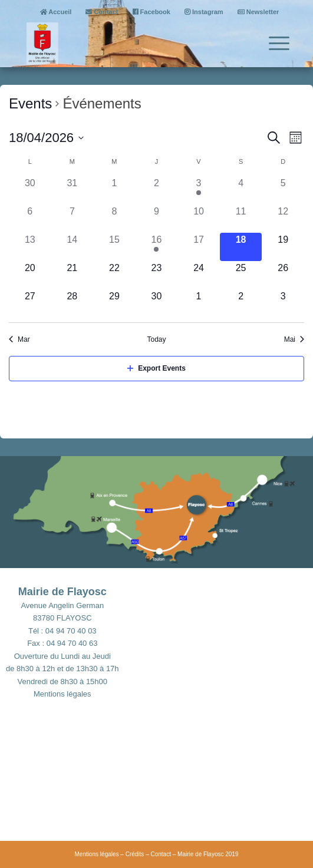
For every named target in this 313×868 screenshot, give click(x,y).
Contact (102, 12)
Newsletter (258, 12)
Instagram (204, 12)
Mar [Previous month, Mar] (19, 339)
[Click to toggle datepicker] (46, 138)
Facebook (151, 12)
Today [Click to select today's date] (156, 339)
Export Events (156, 368)
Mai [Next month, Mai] (294, 339)
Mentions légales (62, 694)
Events (30, 103)
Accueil (56, 12)
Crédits (135, 854)
